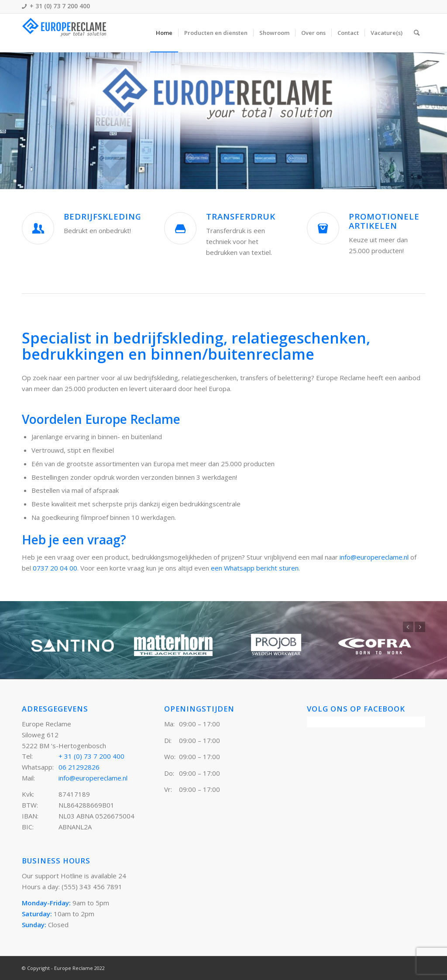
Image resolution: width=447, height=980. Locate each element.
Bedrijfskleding (103, 216)
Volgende (420, 627)
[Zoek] (417, 33)
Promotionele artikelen (384, 221)
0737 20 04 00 (55, 568)
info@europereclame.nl (374, 557)
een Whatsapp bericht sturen (255, 568)
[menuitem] (164, 33)
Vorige (408, 627)
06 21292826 (79, 767)
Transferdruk (241, 216)
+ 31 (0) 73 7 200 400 (91, 756)
